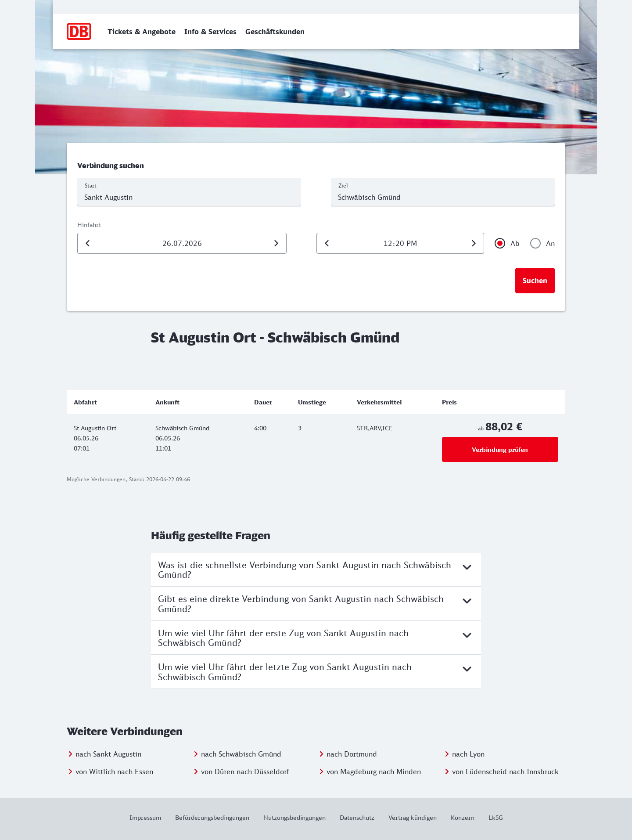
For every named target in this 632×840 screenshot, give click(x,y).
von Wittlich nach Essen (114, 772)
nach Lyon (468, 754)
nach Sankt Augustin (108, 754)
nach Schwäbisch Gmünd (241, 754)
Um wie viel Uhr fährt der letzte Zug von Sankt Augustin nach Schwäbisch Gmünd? (316, 671)
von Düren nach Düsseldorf (245, 772)
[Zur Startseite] (79, 32)
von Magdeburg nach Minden (374, 772)
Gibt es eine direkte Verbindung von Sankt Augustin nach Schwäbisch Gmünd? (316, 603)
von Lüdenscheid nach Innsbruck (505, 772)
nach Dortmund (352, 754)
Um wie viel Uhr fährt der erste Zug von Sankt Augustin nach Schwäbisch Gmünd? (316, 638)
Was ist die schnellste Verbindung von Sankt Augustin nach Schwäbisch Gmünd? (316, 570)
